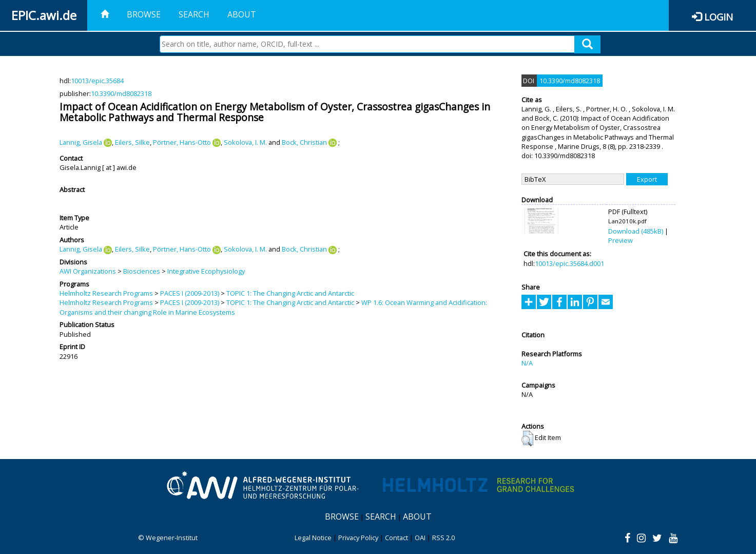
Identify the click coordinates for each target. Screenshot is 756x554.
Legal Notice (313, 538)
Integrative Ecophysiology (206, 271)
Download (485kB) (636, 231)
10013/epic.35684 (97, 81)
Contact (396, 538)
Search (194, 14)
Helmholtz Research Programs (106, 293)
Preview (621, 240)
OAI (420, 538)
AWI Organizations (88, 271)
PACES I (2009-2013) (190, 293)
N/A (527, 363)
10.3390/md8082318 (121, 93)
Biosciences (142, 271)
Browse (144, 14)
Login (719, 17)
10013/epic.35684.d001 (569, 263)
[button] (527, 438)
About (242, 14)
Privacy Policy (358, 538)
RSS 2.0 (443, 538)
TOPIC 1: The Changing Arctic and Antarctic (290, 293)
